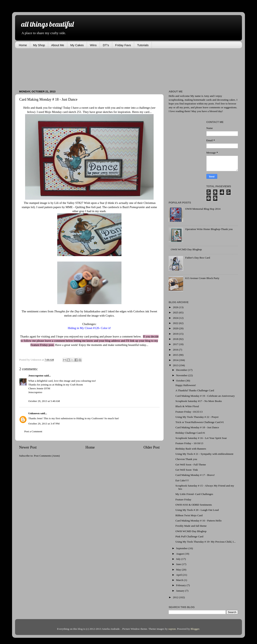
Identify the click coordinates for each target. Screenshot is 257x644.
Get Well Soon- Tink (187, 470)
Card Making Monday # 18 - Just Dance (197, 427)
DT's (106, 45)
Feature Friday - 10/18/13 (189, 443)
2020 (176, 328)
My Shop (39, 45)
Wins (93, 45)
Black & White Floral (187, 406)
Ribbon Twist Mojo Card (189, 515)
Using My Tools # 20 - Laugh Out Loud (197, 510)
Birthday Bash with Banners (191, 449)
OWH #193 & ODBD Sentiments (194, 505)
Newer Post (28, 447)
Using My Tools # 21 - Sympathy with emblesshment (204, 454)
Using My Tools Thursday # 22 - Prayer (197, 417)
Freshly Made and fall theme (191, 526)
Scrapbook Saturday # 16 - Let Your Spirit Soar (201, 438)
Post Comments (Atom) (47, 456)
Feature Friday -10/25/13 (189, 412)
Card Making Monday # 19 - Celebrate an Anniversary (205, 396)
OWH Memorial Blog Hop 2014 (203, 209)
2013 (176, 365)
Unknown (34, 413)
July (179, 559)
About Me (58, 45)
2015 (176, 355)
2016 (176, 350)
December (182, 370)
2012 (176, 597)
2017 (176, 344)
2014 (176, 360)
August (180, 554)
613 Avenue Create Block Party (202, 278)
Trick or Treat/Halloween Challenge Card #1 (200, 422)
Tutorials (143, 45)
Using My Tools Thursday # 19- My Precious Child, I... (206, 542)
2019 (176, 334)
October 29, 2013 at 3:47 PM (44, 424)
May (179, 570)
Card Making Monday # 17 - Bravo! (195, 475)
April (179, 575)
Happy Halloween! (186, 385)
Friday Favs (123, 45)
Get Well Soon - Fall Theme (191, 465)
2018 (176, 339)
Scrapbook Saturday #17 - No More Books (199, 401)
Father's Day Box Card (198, 258)
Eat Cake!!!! (182, 480)
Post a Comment (33, 431)
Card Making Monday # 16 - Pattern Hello (199, 521)
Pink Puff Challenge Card (189, 536)
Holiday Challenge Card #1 (190, 433)
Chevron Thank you (186, 459)
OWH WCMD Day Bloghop (186, 249)
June (179, 564)
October (181, 381)
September (182, 548)
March (180, 580)
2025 (176, 312)
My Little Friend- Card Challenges (194, 494)
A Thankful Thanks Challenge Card (195, 390)
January (181, 591)
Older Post (152, 447)
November (182, 375)
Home (23, 45)
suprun (172, 629)
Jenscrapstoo (36, 376)
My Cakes (77, 45)
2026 (176, 307)
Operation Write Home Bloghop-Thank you (209, 229)
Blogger (195, 629)
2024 (176, 318)
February (181, 585)
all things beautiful (47, 24)
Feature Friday (183, 499)
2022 (176, 323)
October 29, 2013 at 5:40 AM (44, 401)
